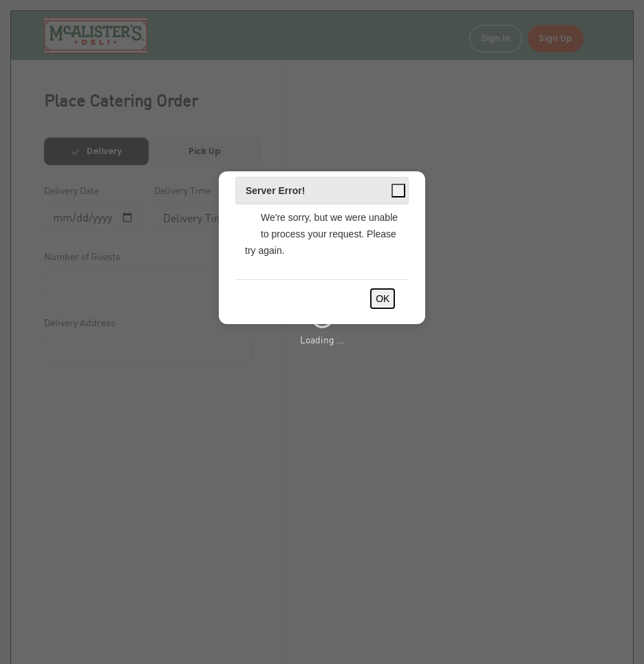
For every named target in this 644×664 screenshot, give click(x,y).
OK (383, 299)
